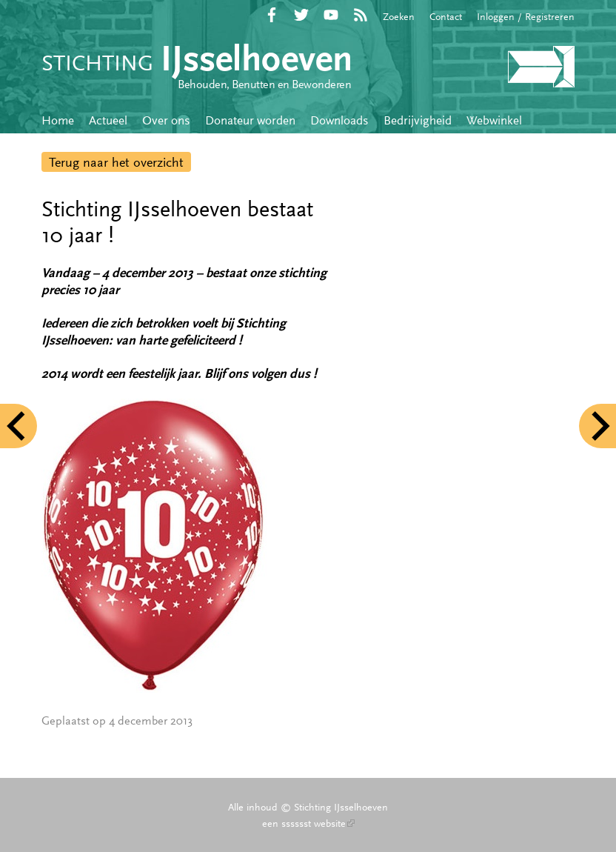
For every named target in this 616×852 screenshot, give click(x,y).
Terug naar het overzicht (116, 162)
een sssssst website (308, 823)
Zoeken (399, 16)
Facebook (272, 15)
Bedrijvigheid (418, 120)
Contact (446, 16)
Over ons (166, 120)
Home (58, 120)
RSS (361, 15)
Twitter (301, 15)
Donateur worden (250, 120)
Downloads (339, 120)
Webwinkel (494, 120)
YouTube (331, 15)
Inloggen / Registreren (526, 16)
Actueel (108, 120)
